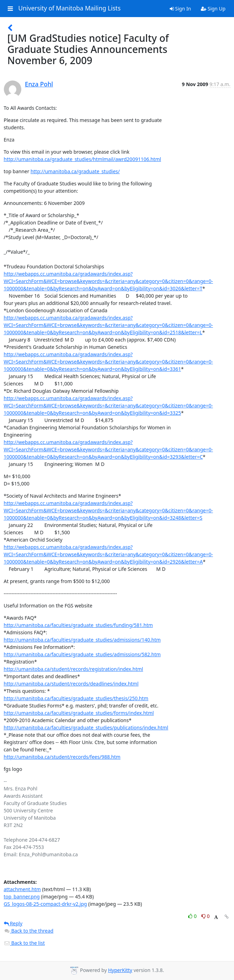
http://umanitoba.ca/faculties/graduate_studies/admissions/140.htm (82, 640)
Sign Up (213, 9)
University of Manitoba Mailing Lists (69, 8)
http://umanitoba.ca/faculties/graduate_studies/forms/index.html (79, 713)
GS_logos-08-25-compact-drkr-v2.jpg (45, 904)
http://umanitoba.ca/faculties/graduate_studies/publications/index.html (86, 728)
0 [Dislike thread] (206, 916)
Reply (13, 923)
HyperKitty (120, 970)
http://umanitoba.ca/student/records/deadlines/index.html (71, 684)
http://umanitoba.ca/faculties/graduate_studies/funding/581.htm (78, 625)
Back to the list (24, 943)
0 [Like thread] (193, 916)
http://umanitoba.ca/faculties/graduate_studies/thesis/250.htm (76, 698)
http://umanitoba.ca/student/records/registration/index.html (74, 669)
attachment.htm (22, 889)
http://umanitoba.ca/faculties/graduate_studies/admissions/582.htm (82, 654)
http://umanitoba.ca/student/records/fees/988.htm (62, 757)
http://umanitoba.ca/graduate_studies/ (75, 171)
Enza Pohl (39, 84)
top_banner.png (22, 897)
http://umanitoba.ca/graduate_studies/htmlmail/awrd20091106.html (83, 159)
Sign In (180, 9)
